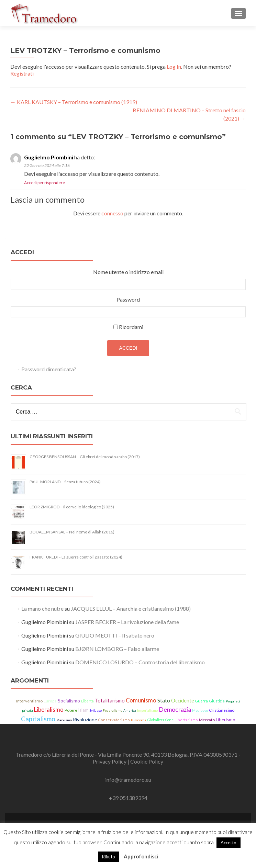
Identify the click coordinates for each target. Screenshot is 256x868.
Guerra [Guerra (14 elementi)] (202, 701)
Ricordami (131, 327)
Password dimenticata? (49, 369)
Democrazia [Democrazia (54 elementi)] (175, 709)
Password (128, 299)
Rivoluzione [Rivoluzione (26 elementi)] (85, 719)
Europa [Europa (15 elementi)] (50, 701)
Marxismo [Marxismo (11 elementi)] (64, 720)
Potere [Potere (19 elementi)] (71, 710)
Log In (174, 66)
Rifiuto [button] (109, 857)
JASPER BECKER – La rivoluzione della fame (127, 622)
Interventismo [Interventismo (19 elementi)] (29, 701)
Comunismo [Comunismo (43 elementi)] (141, 700)
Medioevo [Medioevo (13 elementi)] (200, 710)
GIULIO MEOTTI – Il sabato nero (115, 635)
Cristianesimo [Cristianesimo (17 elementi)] (222, 710)
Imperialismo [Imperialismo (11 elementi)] (147, 711)
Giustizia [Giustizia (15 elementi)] (217, 701)
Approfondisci (141, 856)
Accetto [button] (229, 843)
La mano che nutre (42, 608)
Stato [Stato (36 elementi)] (164, 700)
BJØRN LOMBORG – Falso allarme (117, 649)
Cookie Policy (147, 761)
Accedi (128, 348)
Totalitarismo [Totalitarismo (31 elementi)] (110, 700)
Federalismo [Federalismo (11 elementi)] (113, 711)
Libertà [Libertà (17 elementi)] (87, 701)
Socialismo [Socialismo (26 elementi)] (69, 701)
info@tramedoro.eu (128, 780)
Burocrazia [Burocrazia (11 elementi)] (139, 720)
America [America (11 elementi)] (130, 711)
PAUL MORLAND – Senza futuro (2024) (65, 482)
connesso (112, 213)
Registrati (22, 73)
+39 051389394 (128, 798)
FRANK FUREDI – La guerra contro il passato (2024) (76, 557)
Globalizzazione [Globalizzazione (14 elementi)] (160, 720)
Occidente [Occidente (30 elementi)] (183, 701)
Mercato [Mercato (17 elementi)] (207, 720)
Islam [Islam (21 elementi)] (84, 710)
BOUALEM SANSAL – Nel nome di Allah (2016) (72, 532)
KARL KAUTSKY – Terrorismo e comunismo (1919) (74, 102)
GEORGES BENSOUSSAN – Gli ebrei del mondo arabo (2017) (85, 457)
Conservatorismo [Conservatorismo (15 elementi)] (114, 720)
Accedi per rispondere (44, 183)
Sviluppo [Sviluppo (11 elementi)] (96, 711)
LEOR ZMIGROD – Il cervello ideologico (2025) (72, 507)
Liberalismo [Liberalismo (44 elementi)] (49, 710)
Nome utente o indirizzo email (128, 272)
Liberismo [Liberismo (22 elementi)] (226, 720)
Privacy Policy (110, 761)
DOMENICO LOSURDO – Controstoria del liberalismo (140, 662)
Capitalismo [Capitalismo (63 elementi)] (38, 719)
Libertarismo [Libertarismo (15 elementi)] (186, 720)
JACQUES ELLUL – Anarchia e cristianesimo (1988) (131, 608)
